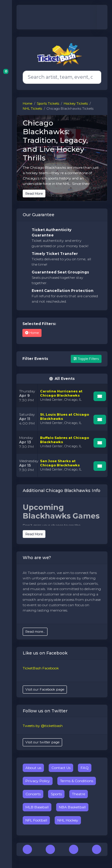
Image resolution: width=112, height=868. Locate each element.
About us (33, 768)
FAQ (85, 768)
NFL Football (36, 820)
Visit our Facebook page (45, 689)
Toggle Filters (86, 359)
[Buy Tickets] (100, 396)
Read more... (35, 632)
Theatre (79, 794)
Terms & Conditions (77, 781)
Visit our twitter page (42, 742)
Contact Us (61, 768)
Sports (56, 794)
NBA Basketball (72, 807)
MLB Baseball (37, 807)
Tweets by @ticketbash (43, 726)
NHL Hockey (68, 820)
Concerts (33, 794)
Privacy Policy (38, 781)
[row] (62, 396)
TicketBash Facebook (41, 668)
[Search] (61, 77)
